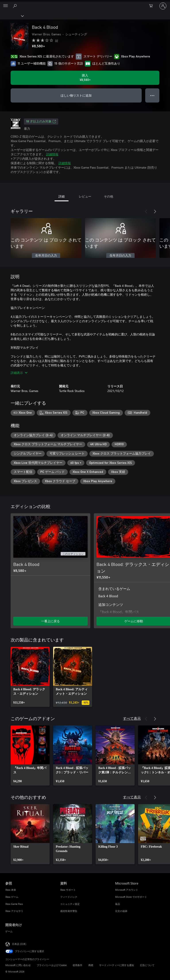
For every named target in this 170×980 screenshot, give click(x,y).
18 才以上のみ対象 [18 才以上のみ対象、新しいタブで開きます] (41, 122)
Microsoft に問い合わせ (18, 965)
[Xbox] (12, 16)
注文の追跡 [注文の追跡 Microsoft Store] (121, 911)
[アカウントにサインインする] (163, 6)
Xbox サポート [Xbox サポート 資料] (68, 890)
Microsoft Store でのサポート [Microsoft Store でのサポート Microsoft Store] (131, 897)
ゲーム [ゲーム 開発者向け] (9, 931)
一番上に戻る (50, 621)
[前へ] (146, 211)
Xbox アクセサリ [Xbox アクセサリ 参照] (14, 911)
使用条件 (77, 965)
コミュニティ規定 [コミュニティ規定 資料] (70, 904)
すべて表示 (132, 718)
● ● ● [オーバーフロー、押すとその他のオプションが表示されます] (152, 95)
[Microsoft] (85, 3)
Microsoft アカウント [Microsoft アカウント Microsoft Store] (127, 890)
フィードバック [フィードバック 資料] (69, 897)
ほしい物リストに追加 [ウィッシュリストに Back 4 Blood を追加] (76, 95)
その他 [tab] (108, 196)
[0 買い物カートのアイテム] (152, 6)
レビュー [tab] (85, 196)
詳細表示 (19, 373)
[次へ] (155, 211)
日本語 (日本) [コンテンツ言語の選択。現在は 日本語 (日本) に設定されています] (19, 944)
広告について (147, 965)
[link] (30, 677)
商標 (91, 965)
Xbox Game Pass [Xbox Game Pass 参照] (14, 904)
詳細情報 (52, 154)
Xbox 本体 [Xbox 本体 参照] (11, 890)
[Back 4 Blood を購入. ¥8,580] (85, 78)
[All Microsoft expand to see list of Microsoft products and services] (6, 6)
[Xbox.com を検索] (15, 6)
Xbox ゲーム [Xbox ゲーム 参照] (12, 897)
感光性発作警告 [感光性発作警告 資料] (69, 911)
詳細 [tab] (62, 196)
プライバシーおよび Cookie (52, 965)
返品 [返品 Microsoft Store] (118, 904)
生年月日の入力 (46, 256)
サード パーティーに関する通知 (117, 965)
